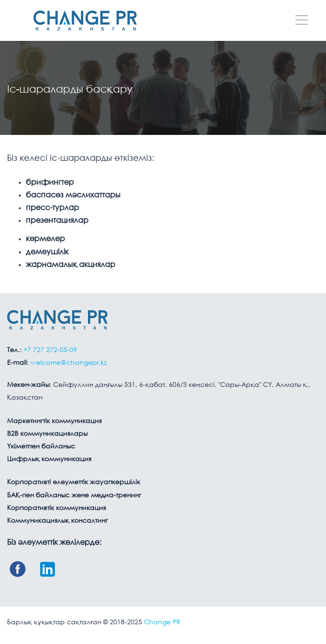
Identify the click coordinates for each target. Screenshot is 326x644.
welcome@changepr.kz (69, 363)
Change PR (162, 622)
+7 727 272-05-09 (50, 350)
